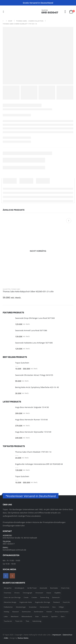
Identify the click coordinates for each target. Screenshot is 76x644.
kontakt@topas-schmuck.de (14, 550)
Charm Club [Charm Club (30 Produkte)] (65, 588)
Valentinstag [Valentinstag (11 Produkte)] (37, 621)
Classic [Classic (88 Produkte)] (49, 593)
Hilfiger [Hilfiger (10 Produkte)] (61, 607)
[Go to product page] (38, 251)
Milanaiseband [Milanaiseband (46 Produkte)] (27, 616)
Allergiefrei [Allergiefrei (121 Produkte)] (8, 588)
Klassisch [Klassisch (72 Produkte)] (16, 612)
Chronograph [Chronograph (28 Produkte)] (28, 593)
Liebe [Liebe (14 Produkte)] (6, 616)
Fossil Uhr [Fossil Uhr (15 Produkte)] (66, 602)
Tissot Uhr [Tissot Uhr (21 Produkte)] (19, 621)
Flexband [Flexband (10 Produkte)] (56, 602)
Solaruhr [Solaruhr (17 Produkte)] (45, 616)
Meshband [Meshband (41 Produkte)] (15, 616)
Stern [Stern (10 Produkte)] (63, 616)
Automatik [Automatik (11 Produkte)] (43, 588)
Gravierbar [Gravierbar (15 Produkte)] (33, 607)
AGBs (6, 638)
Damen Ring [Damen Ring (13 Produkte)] (45, 597)
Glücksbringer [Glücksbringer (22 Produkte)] (21, 607)
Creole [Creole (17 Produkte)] (26, 597)
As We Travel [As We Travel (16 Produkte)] (32, 588)
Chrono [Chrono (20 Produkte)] (17, 593)
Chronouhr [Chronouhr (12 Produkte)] (39, 593)
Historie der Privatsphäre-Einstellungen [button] (49, 522)
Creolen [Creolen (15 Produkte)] (34, 597)
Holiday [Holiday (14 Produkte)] (7, 612)
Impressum (57, 635)
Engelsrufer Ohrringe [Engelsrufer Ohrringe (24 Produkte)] (43, 602)
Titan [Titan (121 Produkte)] (27, 621)
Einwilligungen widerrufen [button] (14, 526)
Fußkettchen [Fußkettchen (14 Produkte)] (8, 607)
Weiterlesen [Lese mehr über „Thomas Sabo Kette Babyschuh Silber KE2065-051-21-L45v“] (69, 221)
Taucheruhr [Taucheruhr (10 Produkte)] (8, 621)
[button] (4, 12)
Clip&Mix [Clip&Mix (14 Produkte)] (58, 593)
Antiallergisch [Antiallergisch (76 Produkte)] (20, 588)
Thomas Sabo (16, 289)
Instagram (12, 576)
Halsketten (7, 289)
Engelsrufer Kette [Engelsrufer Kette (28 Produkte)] (26, 602)
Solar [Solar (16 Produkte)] (37, 616)
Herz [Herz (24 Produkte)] (54, 607)
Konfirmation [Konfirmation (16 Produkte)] (39, 612)
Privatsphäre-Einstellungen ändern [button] (17, 522)
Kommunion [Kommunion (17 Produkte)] (26, 612)
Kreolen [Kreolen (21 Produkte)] (49, 612)
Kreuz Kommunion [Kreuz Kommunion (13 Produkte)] (62, 612)
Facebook (6, 576)
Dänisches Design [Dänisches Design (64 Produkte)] (10, 602)
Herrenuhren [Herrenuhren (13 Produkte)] (45, 607)
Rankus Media (23, 638)
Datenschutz (68, 635)
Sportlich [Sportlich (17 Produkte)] (54, 616)
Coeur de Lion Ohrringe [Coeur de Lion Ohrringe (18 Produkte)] (12, 597)
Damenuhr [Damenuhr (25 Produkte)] (56, 597)
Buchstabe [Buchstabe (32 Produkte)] (54, 588)
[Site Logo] (11, 12)
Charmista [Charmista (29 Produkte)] (8, 593)
